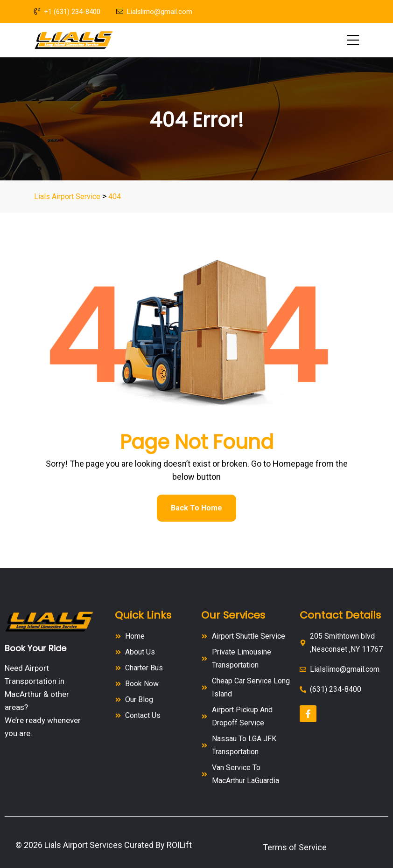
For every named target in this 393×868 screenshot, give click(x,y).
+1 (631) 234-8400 (67, 12)
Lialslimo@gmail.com (154, 12)
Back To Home (196, 508)
